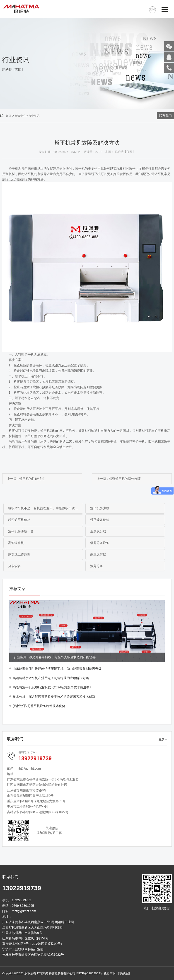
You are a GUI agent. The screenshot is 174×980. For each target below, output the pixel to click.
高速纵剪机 (16, 543)
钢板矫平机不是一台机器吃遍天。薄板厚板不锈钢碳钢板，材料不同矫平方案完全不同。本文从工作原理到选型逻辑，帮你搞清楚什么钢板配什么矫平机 (46, 508)
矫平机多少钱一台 (21, 531)
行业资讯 (34, 116)
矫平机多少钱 (100, 508)
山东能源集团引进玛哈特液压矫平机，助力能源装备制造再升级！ (59, 669)
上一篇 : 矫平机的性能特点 (26, 479)
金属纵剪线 (98, 531)
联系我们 (165, 116)
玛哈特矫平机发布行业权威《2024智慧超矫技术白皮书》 (53, 687)
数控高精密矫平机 (104, 441)
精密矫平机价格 (19, 520)
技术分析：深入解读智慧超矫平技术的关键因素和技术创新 (54, 697)
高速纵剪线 (98, 554)
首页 (6, 116)
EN (152, 9)
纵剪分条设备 (100, 543)
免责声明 (110, 973)
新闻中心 (20, 116)
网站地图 (124, 973)
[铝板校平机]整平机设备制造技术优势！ (41, 706)
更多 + (163, 739)
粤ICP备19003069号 (90, 973)
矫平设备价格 (100, 520)
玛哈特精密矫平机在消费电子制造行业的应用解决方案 (51, 678)
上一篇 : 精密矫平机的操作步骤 (119, 479)
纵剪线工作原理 (19, 554)
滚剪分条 (97, 566)
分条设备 (14, 566)
